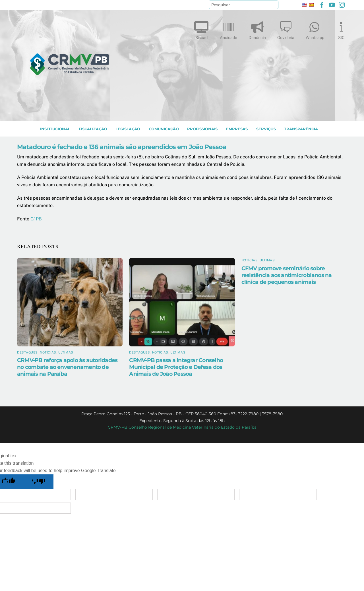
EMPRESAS (237, 129)
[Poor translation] (39, 482)
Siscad (201, 29)
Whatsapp (315, 29)
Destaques (27, 352)
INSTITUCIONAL (55, 129)
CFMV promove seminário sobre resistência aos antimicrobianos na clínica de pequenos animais (287, 275)
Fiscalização (93, 129)
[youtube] (332, 4)
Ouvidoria (286, 29)
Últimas (66, 352)
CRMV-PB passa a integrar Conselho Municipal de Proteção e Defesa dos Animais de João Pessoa (176, 367)
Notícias (48, 352)
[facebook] (322, 4)
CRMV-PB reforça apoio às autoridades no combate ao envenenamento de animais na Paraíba (67, 367)
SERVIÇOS (266, 129)
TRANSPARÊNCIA (301, 129)
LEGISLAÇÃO (128, 129)
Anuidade (228, 29)
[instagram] (342, 4)
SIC (341, 29)
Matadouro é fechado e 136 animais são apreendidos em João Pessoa (122, 147)
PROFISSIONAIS (202, 129)
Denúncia (257, 29)
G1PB (36, 219)
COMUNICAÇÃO (164, 129)
